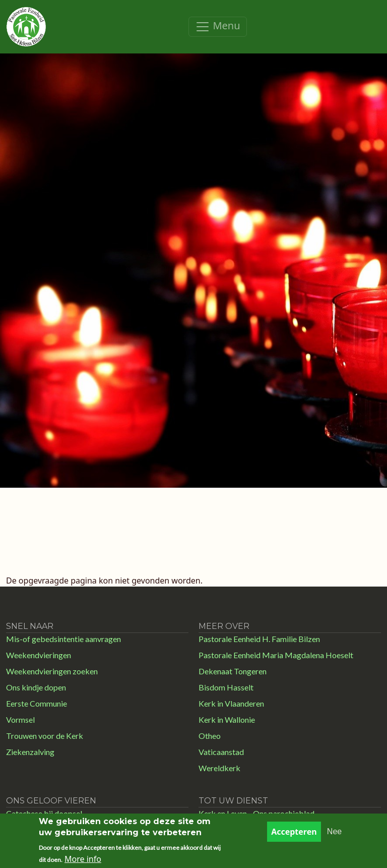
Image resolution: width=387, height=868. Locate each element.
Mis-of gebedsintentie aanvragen (63, 639)
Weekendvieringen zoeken (52, 671)
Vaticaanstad (221, 752)
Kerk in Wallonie (227, 719)
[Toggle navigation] (217, 27)
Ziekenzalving (30, 752)
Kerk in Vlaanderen (231, 703)
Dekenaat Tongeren (233, 671)
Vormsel (20, 719)
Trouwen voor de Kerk (45, 736)
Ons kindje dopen (36, 687)
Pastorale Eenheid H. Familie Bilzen (259, 639)
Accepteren (294, 837)
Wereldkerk (219, 768)
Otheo (210, 736)
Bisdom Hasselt (226, 687)
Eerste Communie (37, 703)
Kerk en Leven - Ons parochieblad (256, 813)
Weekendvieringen (39, 655)
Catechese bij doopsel (44, 813)
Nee (334, 836)
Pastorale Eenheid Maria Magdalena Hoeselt (276, 655)
